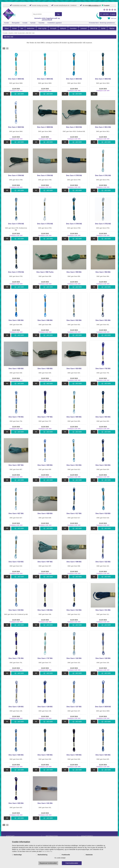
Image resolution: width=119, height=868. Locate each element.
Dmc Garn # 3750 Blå (16, 272)
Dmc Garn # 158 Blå (45, 707)
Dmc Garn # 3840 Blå (16, 127)
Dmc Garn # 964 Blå (103, 272)
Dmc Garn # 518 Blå (103, 513)
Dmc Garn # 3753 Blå (45, 224)
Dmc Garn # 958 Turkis (45, 272)
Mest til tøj (94, 28)
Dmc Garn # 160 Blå (103, 658)
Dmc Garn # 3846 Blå (16, 79)
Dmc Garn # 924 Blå (74, 369)
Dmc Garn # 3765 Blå (74, 175)
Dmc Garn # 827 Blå (16, 513)
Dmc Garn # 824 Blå (103, 465)
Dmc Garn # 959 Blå (74, 272)
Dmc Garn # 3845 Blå (45, 79)
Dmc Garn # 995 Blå (16, 320)
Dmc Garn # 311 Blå (103, 610)
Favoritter (42, 23)
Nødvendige (18, 855)
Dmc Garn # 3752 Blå (103, 224)
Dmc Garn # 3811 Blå (103, 127)
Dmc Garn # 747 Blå (45, 658)
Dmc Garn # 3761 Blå (103, 175)
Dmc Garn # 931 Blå (103, 320)
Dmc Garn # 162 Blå (74, 658)
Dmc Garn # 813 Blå (74, 465)
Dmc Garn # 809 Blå (45, 465)
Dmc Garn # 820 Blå (16, 803)
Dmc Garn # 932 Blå (74, 320)
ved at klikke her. (47, 851)
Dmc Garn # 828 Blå (45, 513)
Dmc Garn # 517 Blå (74, 513)
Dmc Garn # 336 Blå (45, 610)
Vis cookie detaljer (60, 858)
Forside (6, 23)
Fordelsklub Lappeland (55, 23)
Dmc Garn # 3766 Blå (45, 175)
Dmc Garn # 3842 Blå (103, 79)
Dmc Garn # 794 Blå (16, 417)
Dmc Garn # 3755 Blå (16, 224)
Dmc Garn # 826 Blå (16, 755)
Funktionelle (66, 855)
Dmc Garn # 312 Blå (74, 610)
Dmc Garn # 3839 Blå (103, 707)
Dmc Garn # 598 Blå (74, 562)
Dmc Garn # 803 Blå (103, 417)
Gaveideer (73, 28)
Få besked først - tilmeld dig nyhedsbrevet (102, 23)
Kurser (15, 28)
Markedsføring (43, 855)
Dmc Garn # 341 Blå (45, 803)
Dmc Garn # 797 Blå (45, 417)
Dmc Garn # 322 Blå (103, 562)
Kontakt (25, 23)
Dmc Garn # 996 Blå (45, 320)
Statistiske (89, 855)
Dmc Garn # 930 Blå (45, 755)
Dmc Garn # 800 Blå (74, 417)
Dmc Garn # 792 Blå (103, 369)
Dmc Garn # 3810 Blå (74, 127)
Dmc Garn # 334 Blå (16, 610)
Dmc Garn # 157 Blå (74, 707)
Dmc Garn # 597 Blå (45, 562)
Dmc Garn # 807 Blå (16, 465)
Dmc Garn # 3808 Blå (45, 127)
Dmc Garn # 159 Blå (16, 707)
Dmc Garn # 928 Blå (16, 369)
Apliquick (63, 28)
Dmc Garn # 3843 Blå (74, 79)
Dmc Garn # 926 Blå (45, 369)
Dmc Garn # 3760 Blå (74, 224)
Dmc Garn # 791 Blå (16, 658)
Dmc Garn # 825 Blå (103, 755)
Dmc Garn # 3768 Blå (16, 175)
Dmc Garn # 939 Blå (74, 755)
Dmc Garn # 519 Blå (16, 562)
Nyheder (33, 23)
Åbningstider (16, 23)
